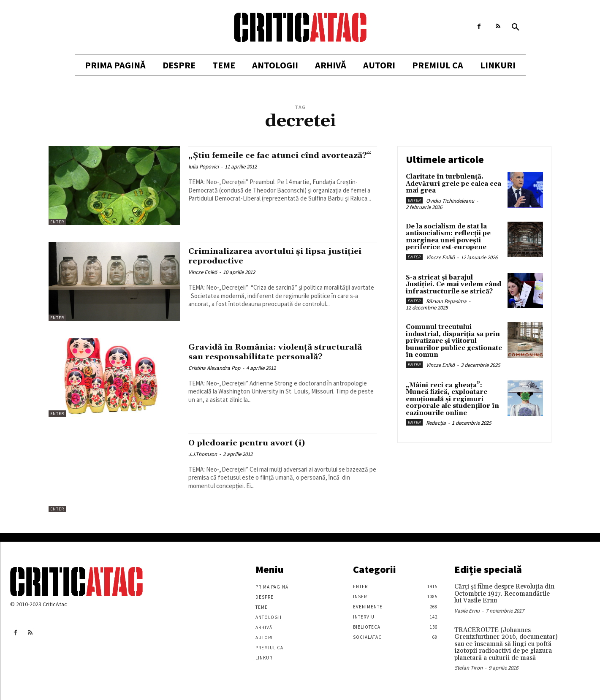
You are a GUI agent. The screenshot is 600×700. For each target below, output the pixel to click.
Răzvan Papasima (446, 301)
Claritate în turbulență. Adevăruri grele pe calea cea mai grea (453, 184)
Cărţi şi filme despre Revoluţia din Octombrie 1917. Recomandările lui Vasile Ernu (504, 594)
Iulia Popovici (204, 176)
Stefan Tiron (468, 668)
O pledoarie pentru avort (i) (252, 443)
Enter (57, 222)
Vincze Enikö (203, 272)
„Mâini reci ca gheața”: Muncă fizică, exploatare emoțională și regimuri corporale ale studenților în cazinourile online (452, 399)
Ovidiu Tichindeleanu (450, 201)
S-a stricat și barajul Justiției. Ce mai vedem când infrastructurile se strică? (453, 285)
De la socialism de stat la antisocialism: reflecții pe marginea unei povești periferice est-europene (448, 237)
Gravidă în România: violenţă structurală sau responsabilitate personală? (263, 357)
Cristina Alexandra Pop (214, 378)
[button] (516, 27)
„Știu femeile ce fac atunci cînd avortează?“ (260, 160)
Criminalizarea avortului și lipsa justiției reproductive (264, 256)
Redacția (436, 423)
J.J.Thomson (203, 454)
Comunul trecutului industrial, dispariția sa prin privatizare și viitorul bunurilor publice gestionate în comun (454, 341)
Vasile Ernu (467, 611)
